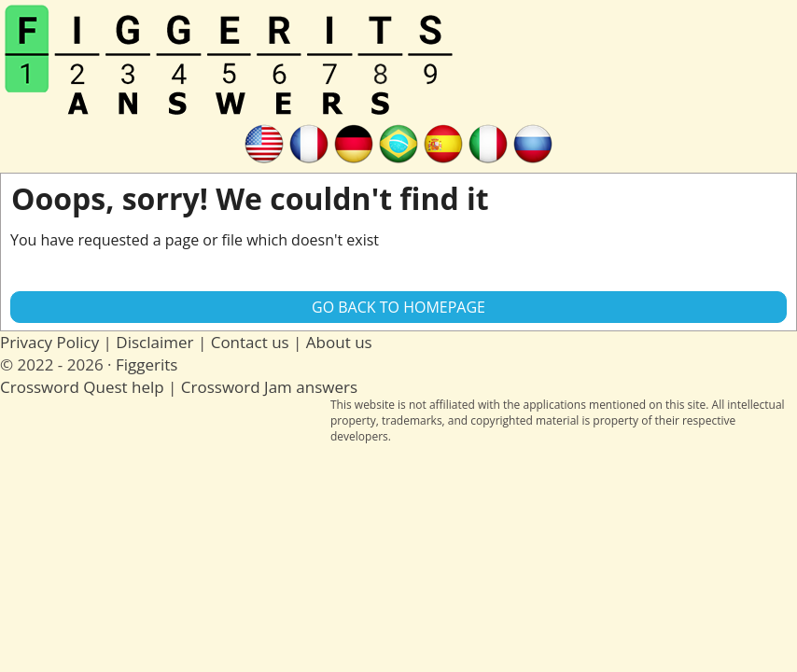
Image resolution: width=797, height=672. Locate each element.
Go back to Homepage (398, 307)
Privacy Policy (49, 342)
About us (339, 342)
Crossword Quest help (82, 387)
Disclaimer (154, 342)
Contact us (250, 342)
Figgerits (147, 364)
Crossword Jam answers (269, 387)
